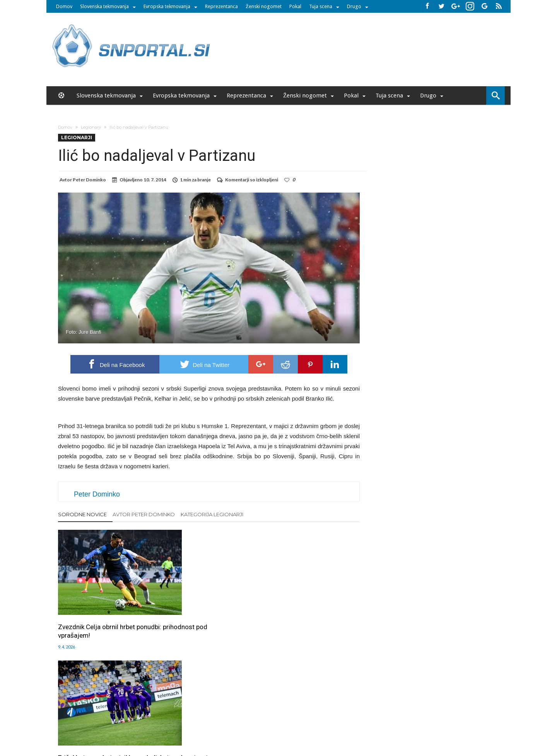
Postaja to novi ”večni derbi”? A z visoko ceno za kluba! (312, 612)
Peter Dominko (89, 180)
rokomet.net (242, 722)
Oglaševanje (178, 706)
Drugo (354, 6)
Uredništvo (146, 706)
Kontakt (262, 706)
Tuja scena (321, 6)
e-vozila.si (304, 722)
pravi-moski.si (388, 722)
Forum (121, 706)
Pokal (295, 6)
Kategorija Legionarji (212, 514)
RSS (281, 706)
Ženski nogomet (264, 6)
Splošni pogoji (343, 706)
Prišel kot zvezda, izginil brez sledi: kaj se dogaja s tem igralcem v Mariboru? (203, 616)
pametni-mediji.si (173, 722)
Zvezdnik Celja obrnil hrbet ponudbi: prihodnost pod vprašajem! (97, 616)
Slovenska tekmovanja (104, 6)
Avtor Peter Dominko (144, 514)
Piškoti (206, 706)
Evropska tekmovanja (167, 6)
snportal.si (210, 722)
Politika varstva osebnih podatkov (404, 706)
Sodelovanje (233, 706)
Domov (64, 6)
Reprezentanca (221, 6)
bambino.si (274, 722)
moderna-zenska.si (344, 722)
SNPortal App (306, 706)
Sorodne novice (82, 514)
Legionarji (91, 127)
